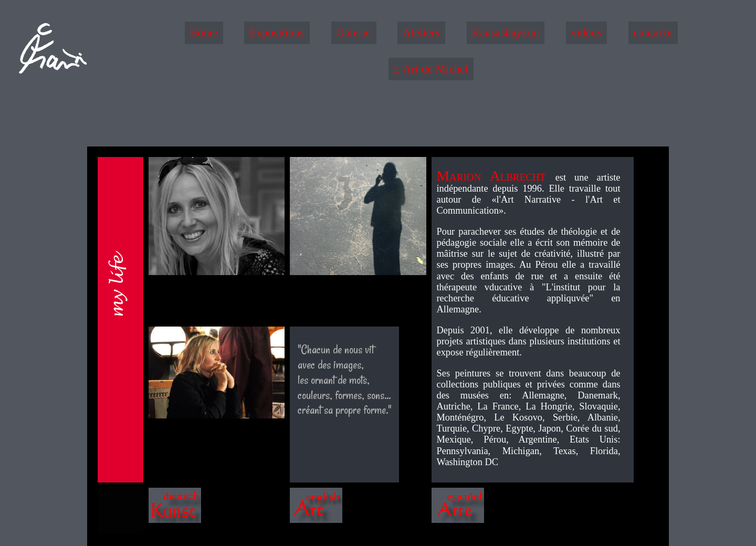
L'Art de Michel (431, 69)
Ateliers (421, 33)
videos (586, 33)
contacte (653, 33)
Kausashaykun (506, 33)
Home (204, 33)
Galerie (354, 33)
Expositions (277, 33)
